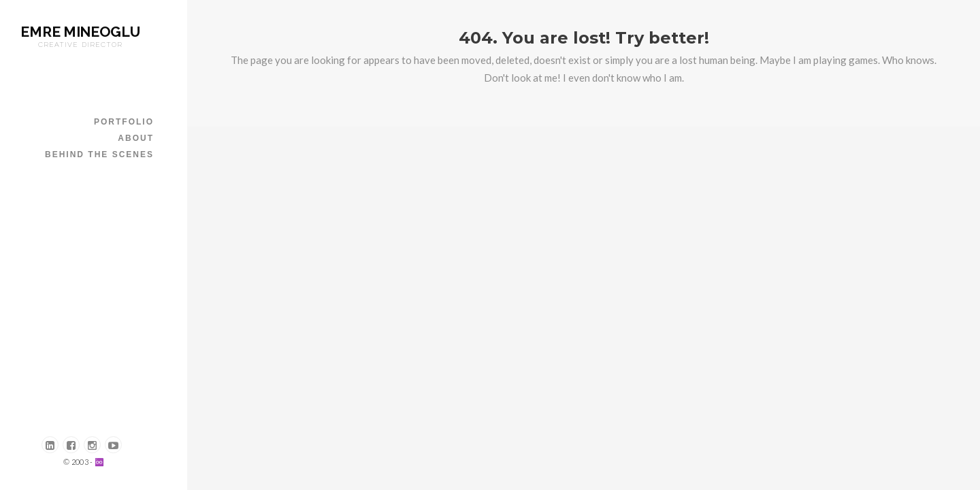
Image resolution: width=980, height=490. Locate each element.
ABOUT (136, 138)
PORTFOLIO (124, 122)
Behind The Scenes (99, 154)
